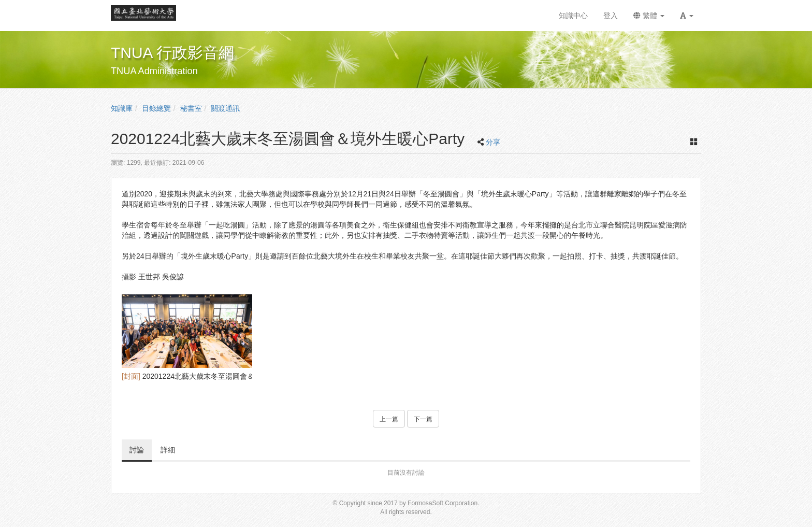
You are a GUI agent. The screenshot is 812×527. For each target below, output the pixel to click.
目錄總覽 (156, 108)
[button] (687, 16)
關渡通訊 (225, 108)
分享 (493, 142)
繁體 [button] (649, 16)
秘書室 (191, 108)
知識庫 (122, 108)
